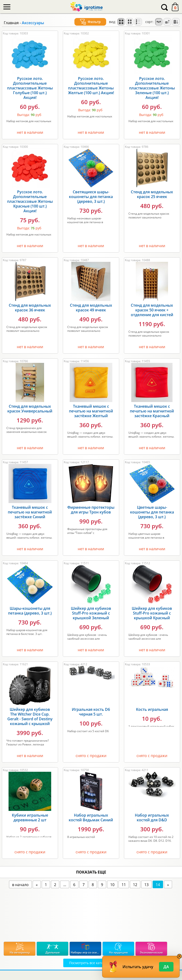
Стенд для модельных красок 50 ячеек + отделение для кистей (152, 310)
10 (112, 885)
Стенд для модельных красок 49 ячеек (91, 308)
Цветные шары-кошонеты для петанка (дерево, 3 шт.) (152, 512)
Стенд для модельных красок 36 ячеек (30, 308)
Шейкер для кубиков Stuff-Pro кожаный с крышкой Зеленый (91, 613)
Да (166, 967)
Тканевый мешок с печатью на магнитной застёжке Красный (152, 411)
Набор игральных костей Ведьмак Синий (91, 818)
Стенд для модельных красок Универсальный (30, 409)
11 (124, 885)
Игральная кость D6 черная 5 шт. (91, 712)
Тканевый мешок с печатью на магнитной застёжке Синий (30, 512)
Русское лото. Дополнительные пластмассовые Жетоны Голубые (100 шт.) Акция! (30, 88)
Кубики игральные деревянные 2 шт (30, 818)
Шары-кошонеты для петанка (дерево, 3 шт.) (30, 611)
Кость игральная (152, 709)
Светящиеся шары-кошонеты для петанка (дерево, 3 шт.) (91, 197)
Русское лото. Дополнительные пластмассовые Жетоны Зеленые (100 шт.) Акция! (152, 88)
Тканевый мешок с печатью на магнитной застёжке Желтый (91, 411)
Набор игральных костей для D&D (152, 818)
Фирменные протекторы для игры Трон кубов (91, 510)
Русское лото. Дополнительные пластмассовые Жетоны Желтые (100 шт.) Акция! (91, 86)
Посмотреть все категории (91, 963)
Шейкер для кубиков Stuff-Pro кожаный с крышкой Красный (152, 613)
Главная (11, 23)
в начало (20, 885)
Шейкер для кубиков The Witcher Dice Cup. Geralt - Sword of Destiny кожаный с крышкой (30, 717)
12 (135, 885)
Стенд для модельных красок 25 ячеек (152, 194)
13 (146, 885)
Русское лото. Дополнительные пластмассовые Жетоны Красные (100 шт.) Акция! (30, 201)
